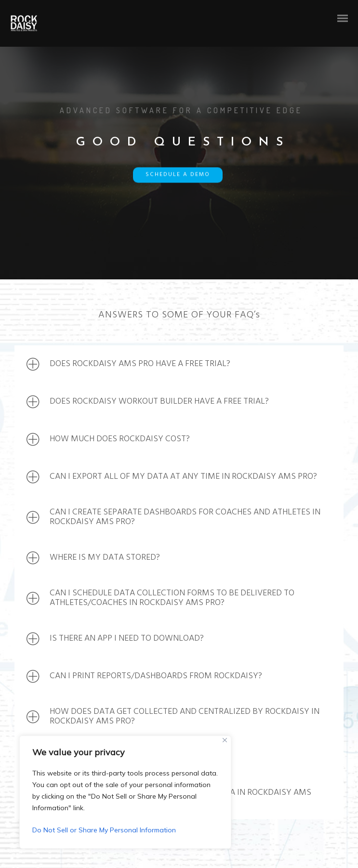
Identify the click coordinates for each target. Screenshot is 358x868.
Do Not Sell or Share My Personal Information (104, 830)
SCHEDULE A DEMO (178, 176)
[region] (125, 792)
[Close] (225, 740)
